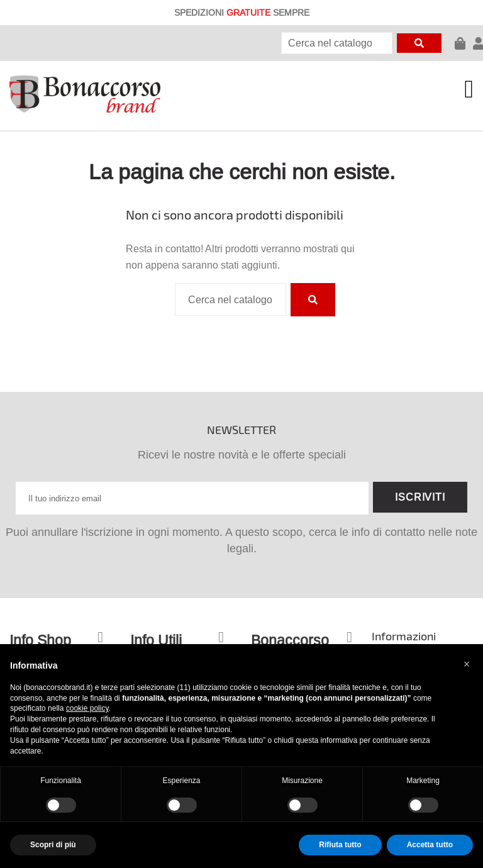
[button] (467, 664)
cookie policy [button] (87, 708)
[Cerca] (337, 43)
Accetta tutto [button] (430, 845)
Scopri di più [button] (53, 845)
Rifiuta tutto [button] (340, 845)
